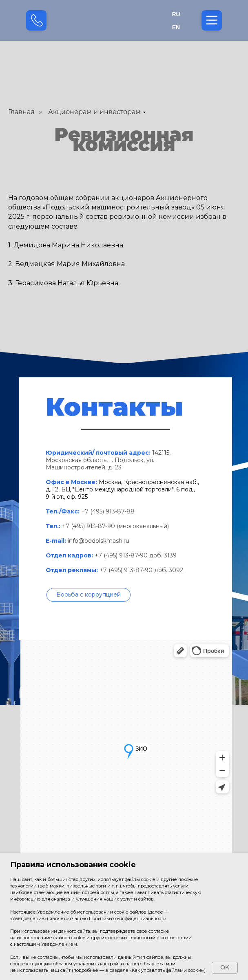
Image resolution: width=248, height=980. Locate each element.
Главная (21, 112)
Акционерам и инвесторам (94, 112)
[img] (124, 20)
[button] (89, 595)
